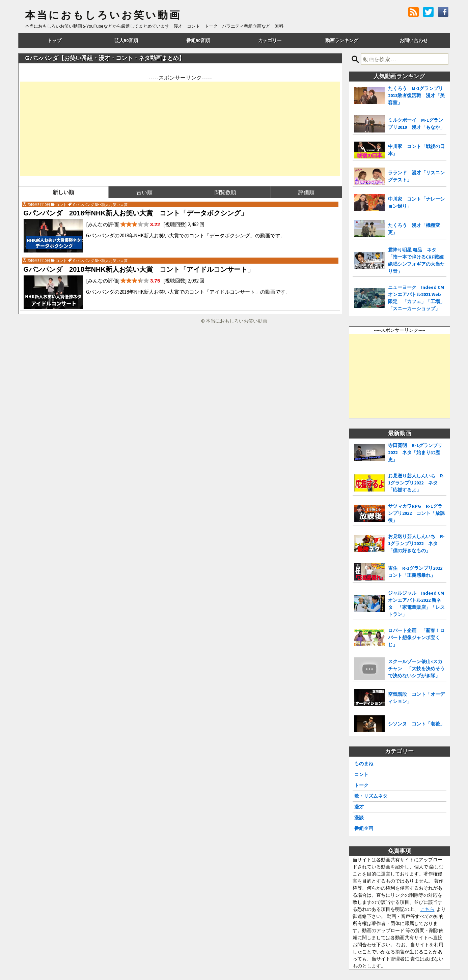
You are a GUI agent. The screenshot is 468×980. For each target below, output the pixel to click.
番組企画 (364, 828)
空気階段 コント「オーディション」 (416, 698)
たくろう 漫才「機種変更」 (414, 229)
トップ (54, 40)
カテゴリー (270, 40)
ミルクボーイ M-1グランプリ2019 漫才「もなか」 (416, 124)
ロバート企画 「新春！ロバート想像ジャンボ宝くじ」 (416, 637)
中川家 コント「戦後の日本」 (416, 150)
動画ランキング (342, 40)
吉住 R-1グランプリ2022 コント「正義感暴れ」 (417, 572)
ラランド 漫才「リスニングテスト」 (416, 176)
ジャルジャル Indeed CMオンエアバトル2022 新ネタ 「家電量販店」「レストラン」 (416, 604)
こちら (428, 909)
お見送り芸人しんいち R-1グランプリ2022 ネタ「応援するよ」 (416, 483)
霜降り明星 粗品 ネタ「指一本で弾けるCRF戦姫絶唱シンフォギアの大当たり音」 (416, 260)
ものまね (364, 764)
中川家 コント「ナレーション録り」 (416, 202)
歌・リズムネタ (371, 796)
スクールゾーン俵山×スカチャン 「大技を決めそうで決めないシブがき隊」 (416, 669)
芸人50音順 (126, 40)
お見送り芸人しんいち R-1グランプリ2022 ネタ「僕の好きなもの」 (416, 543)
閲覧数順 (225, 192)
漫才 (359, 807)
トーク (361, 785)
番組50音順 (198, 40)
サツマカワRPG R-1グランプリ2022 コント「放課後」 (416, 513)
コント (361, 774)
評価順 (306, 192)
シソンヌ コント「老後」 (416, 724)
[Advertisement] (180, 129)
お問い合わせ (414, 40)
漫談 (359, 818)
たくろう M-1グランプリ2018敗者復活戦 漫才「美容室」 (416, 95)
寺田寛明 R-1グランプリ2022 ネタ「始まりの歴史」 (415, 452)
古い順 (144, 192)
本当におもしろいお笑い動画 (103, 15)
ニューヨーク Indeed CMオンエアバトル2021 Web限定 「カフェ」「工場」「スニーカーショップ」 (416, 298)
